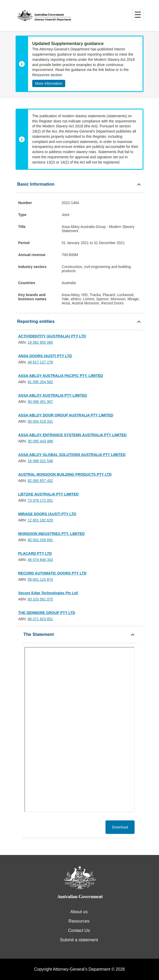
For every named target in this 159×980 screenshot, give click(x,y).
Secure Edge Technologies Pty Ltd (48, 593)
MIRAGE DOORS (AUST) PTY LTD (47, 514)
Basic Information (36, 184)
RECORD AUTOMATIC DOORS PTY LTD (52, 573)
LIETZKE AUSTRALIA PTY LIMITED (48, 494)
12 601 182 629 (40, 520)
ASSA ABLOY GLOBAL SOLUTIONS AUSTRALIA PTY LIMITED (72, 455)
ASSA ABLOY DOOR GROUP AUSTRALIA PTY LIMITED (66, 415)
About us (79, 912)
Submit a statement (79, 940)
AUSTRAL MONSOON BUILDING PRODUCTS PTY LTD (65, 474)
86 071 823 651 (40, 619)
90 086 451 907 (40, 402)
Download (120, 827)
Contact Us (79, 930)
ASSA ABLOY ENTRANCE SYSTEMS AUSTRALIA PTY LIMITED (72, 435)
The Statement (39, 634)
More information (49, 83)
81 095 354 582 (40, 382)
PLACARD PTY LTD (35, 553)
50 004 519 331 (40, 421)
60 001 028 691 (40, 540)
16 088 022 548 (40, 461)
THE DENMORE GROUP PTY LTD (47, 613)
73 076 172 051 (40, 500)
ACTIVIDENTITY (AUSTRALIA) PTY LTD (52, 336)
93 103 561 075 (40, 599)
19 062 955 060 (40, 342)
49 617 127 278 (40, 362)
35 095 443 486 (40, 441)
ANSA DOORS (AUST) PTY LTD (45, 356)
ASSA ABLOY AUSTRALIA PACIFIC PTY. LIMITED (61, 376)
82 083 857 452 (40, 481)
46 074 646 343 (40, 560)
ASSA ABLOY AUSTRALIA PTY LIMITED (53, 395)
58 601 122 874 (40, 579)
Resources (79, 921)
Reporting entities (36, 321)
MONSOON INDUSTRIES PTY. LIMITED (51, 534)
